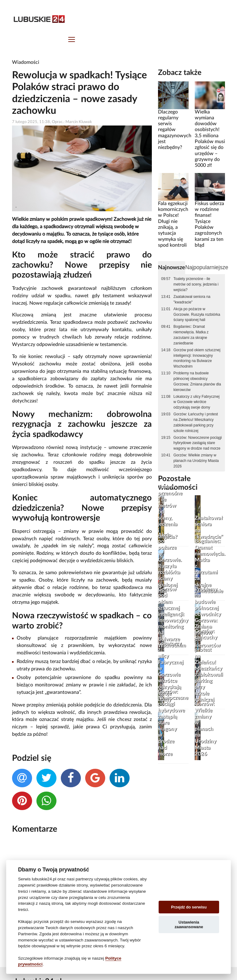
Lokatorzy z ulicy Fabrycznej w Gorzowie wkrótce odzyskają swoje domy (196, 402)
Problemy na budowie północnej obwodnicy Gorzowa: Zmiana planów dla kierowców (197, 381)
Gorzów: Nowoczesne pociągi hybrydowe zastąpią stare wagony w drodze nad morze (198, 443)
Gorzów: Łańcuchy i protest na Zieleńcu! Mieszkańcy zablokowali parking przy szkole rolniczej (196, 422)
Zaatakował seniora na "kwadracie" (192, 299)
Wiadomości (26, 62)
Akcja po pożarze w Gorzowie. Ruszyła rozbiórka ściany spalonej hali (197, 315)
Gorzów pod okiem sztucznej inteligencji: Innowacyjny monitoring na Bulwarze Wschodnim (197, 358)
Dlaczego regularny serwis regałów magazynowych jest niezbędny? (175, 130)
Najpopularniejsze (207, 267)
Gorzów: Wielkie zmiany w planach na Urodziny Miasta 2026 (196, 461)
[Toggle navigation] (72, 40)
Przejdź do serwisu (189, 907)
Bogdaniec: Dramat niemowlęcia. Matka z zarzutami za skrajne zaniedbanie (191, 335)
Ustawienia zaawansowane (189, 924)
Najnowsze (172, 268)
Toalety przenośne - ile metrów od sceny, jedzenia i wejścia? (196, 284)
